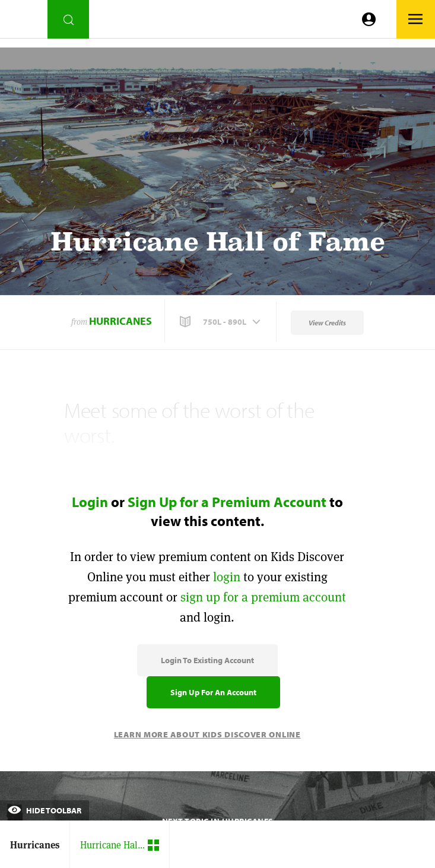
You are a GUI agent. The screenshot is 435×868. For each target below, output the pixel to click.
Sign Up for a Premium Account (227, 502)
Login (90, 502)
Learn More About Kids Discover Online (207, 734)
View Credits (327, 323)
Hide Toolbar (45, 810)
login (227, 577)
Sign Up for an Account (213, 692)
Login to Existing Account (207, 660)
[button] (221, 322)
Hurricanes (120, 321)
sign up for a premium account (263, 597)
